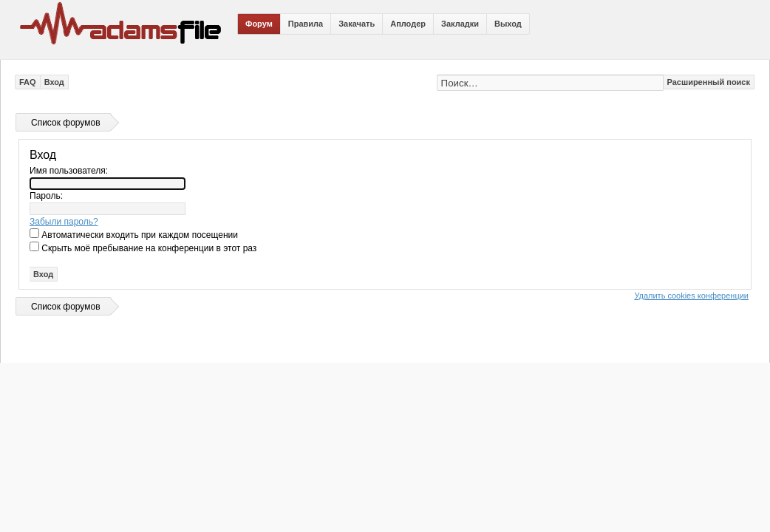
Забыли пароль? (64, 222)
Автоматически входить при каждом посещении (134, 235)
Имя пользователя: (69, 171)
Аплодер (408, 24)
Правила (306, 24)
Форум (259, 24)
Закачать (357, 24)
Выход (508, 24)
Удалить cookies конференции (691, 296)
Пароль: (46, 196)
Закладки (460, 24)
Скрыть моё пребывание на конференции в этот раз (143, 248)
